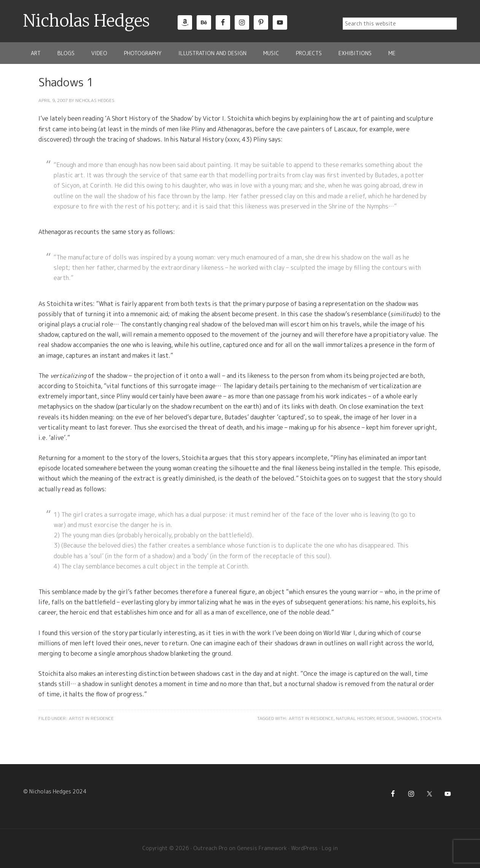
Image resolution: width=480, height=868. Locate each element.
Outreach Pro (210, 848)
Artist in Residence (91, 718)
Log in (330, 848)
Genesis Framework (262, 848)
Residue (385, 718)
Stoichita (431, 718)
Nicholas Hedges (87, 21)
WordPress (304, 848)
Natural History (355, 718)
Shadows (407, 718)
